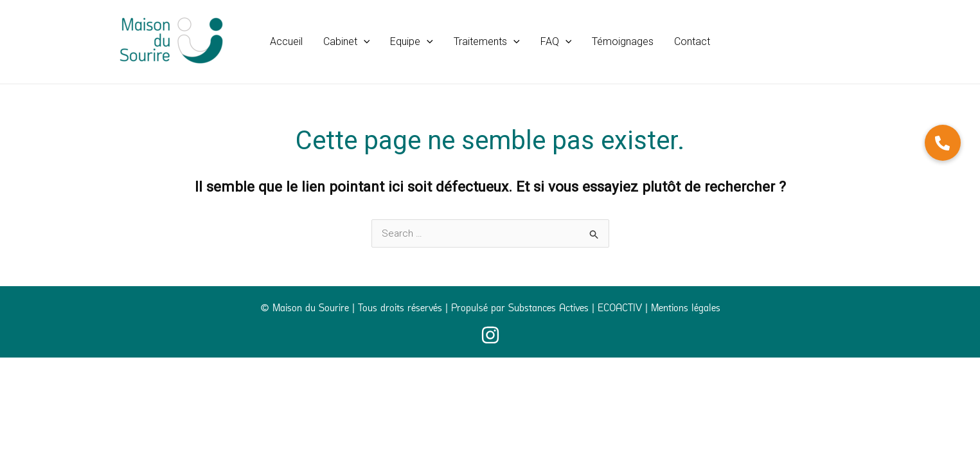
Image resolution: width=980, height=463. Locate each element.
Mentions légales (686, 309)
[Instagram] (490, 335)
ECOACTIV (620, 309)
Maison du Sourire (311, 309)
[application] (364, 42)
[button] (347, 42)
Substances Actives (548, 309)
